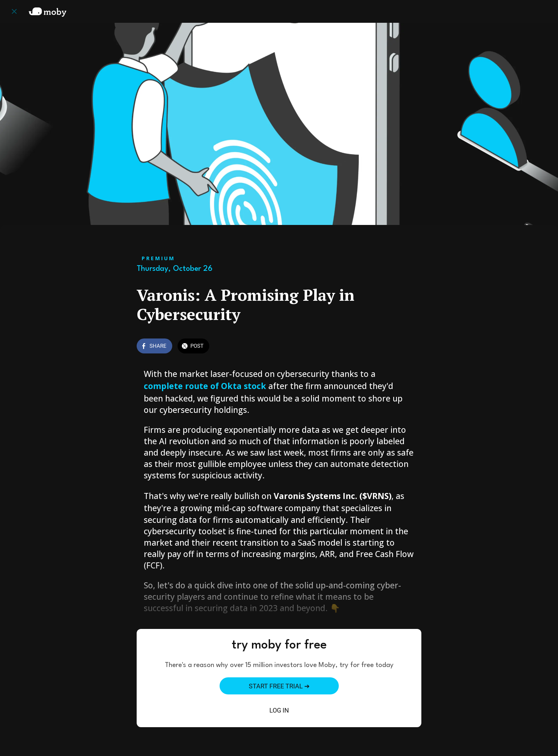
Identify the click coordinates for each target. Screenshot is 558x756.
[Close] (14, 11)
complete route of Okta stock (206, 386)
